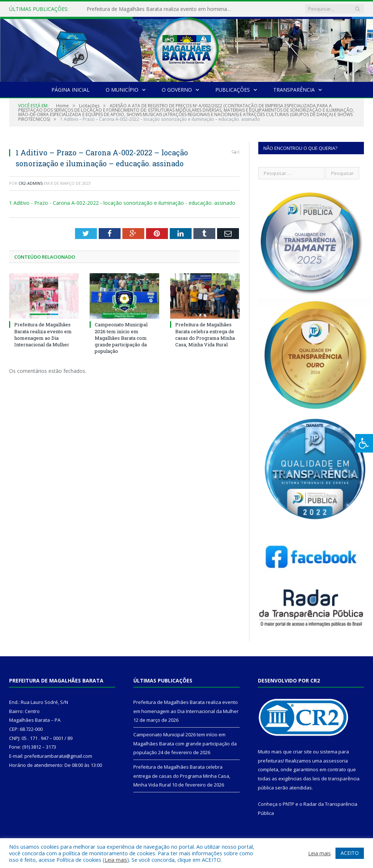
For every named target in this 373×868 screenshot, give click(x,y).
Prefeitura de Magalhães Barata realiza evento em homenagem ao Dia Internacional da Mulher (161, 9)
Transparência (294, 90)
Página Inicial (70, 90)
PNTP (288, 804)
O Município (122, 90)
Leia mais (116, 860)
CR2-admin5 (31, 183)
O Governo (177, 90)
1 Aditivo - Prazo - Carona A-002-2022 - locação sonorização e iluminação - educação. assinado (122, 203)
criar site (302, 752)
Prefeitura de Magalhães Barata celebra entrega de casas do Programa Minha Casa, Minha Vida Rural (205, 335)
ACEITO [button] (350, 853)
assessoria (335, 761)
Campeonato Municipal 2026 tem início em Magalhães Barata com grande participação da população (121, 338)
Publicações (233, 90)
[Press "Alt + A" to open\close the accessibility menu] (364, 443)
